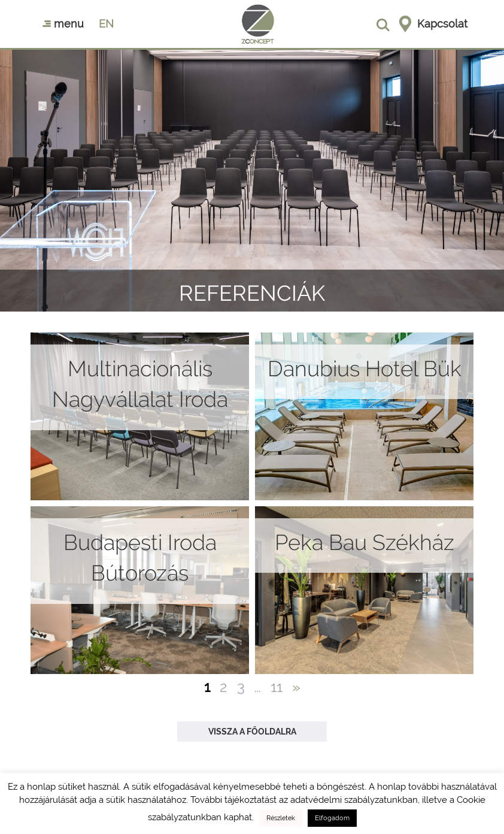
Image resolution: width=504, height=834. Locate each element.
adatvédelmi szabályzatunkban (354, 800)
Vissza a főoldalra (252, 732)
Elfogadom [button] (332, 818)
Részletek (281, 818)
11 (277, 687)
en (106, 24)
